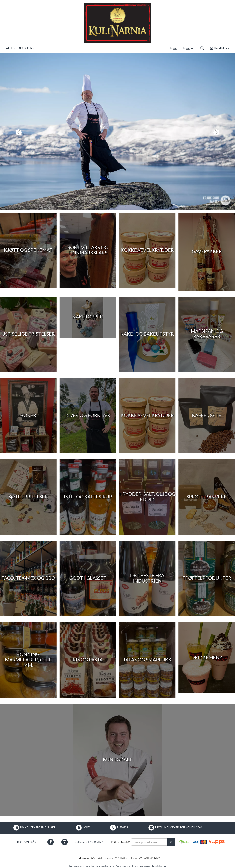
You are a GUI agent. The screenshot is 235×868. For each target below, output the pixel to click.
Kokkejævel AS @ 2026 (89, 842)
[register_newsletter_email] (171, 842)
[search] (202, 48)
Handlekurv (219, 48)
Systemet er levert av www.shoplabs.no (141, 866)
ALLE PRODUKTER (20, 48)
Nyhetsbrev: (121, 842)
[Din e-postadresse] (149, 842)
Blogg (173, 48)
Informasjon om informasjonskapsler (92, 866)
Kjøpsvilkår (27, 842)
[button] (18, 131)
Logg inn (189, 48)
